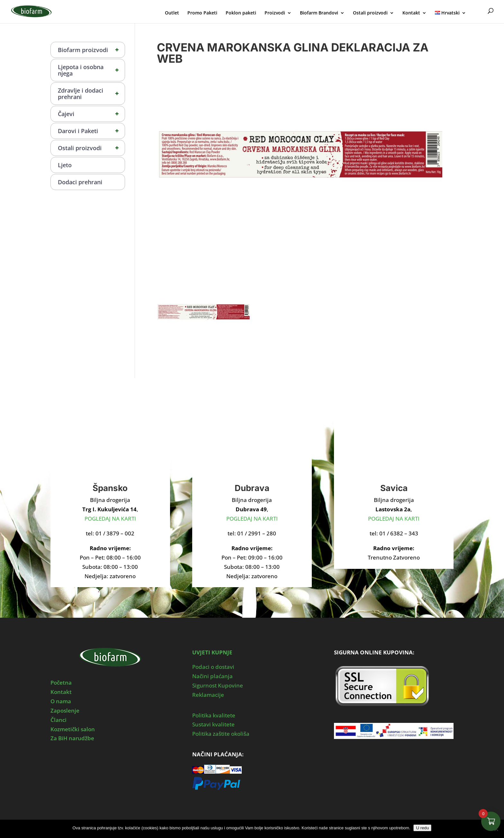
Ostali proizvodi (370, 13)
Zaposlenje (65, 710)
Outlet (172, 13)
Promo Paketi (202, 13)
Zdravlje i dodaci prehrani (91, 94)
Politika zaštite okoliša (221, 734)
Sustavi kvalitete (213, 724)
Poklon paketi (241, 13)
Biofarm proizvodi (91, 50)
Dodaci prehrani (80, 182)
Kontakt (411, 13)
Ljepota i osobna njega (91, 70)
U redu (422, 828)
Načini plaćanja (212, 676)
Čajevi (91, 114)
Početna (61, 683)
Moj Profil (478, 12)
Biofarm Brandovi (319, 13)
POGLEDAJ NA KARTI (110, 519)
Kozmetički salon (73, 729)
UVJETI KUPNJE (212, 652)
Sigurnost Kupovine (218, 685)
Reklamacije (208, 695)
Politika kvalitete (214, 715)
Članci (59, 720)
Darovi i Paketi (91, 131)
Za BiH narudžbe (72, 738)
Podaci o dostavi (213, 667)
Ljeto (65, 165)
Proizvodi (275, 13)
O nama (61, 701)
